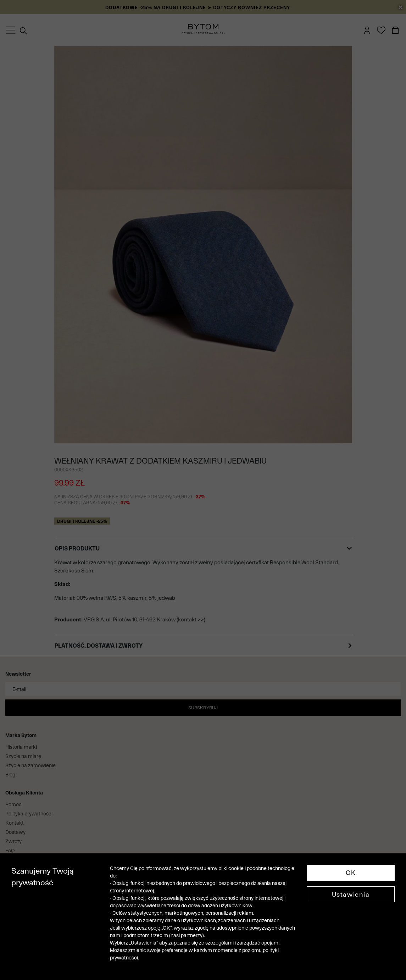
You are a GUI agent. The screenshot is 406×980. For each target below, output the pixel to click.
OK (351, 873)
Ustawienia (351, 894)
